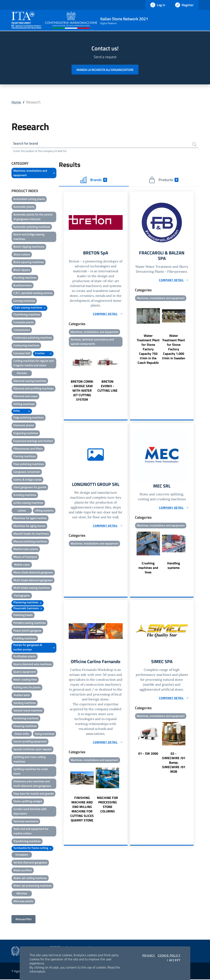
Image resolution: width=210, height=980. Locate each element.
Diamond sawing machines (30, 381)
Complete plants (24, 323)
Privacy (149, 955)
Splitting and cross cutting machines (29, 760)
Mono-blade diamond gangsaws (33, 573)
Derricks (22, 374)
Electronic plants (24, 426)
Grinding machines (25, 496)
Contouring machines (26, 346)
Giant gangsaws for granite (30, 488)
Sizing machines (45, 734)
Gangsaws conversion (27, 472)
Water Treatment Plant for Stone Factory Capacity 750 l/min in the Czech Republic (148, 351)
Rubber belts (22, 696)
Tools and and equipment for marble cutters (31, 832)
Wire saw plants (23, 902)
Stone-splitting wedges (28, 802)
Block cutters (22, 255)
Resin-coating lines (25, 680)
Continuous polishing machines (33, 338)
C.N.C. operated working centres (33, 294)
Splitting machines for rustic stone (31, 772)
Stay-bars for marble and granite (34, 794)
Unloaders (22, 855)
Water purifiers (23, 871)
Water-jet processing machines (33, 886)
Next (126, 377)
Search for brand (27, 144)
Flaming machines (25, 457)
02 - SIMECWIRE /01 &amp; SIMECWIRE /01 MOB (174, 765)
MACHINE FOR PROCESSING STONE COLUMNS (107, 807)
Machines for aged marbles (30, 519)
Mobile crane (22, 565)
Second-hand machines (28, 711)
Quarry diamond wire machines (33, 665)
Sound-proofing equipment (30, 742)
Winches (22, 894)
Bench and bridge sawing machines (29, 237)
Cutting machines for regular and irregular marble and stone (34, 364)
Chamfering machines (27, 315)
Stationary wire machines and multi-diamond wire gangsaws (32, 784)
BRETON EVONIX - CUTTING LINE (107, 388)
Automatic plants (24, 207)
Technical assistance (26, 822)
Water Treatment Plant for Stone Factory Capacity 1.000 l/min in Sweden (174, 348)
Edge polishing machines (29, 418)
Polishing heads (23, 616)
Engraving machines (26, 434)
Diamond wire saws (25, 397)
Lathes (22, 511)
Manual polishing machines (30, 542)
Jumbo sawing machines (28, 503)
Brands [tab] (94, 180)
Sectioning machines (26, 719)
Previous (66, 377)
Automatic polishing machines (32, 227)
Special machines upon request (33, 750)
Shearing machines (25, 726)
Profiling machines (25, 639)
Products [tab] (164, 180)
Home (16, 102)
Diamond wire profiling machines (34, 389)
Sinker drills (22, 734)
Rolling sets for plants (27, 688)
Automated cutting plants (29, 200)
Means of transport (25, 557)
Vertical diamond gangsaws (30, 863)
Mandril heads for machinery (31, 534)
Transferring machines (27, 842)
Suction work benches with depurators (30, 812)
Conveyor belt (22, 354)
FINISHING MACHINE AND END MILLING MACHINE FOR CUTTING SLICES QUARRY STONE (82, 812)
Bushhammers (23, 286)
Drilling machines (24, 404)
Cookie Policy (169, 955)
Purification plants (25, 657)
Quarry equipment (25, 672)
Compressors (22, 331)
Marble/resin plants (26, 550)
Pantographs (22, 596)
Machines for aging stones (29, 527)
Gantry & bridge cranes (27, 480)
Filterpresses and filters (28, 449)
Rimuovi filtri (23, 920)
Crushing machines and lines (148, 570)
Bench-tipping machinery (29, 247)
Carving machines (24, 301)
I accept (174, 960)
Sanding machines (25, 703)
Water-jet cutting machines (30, 878)
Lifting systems (44, 511)
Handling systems (174, 567)
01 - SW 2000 (148, 756)
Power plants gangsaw (27, 631)
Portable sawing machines (30, 623)
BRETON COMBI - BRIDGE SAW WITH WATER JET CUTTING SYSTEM (82, 392)
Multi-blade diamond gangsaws (33, 581)
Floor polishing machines (29, 464)
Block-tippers (22, 271)
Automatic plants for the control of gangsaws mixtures (33, 217)
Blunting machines (25, 278)
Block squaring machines (29, 263)
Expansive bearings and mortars (33, 441)
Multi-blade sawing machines (32, 588)
